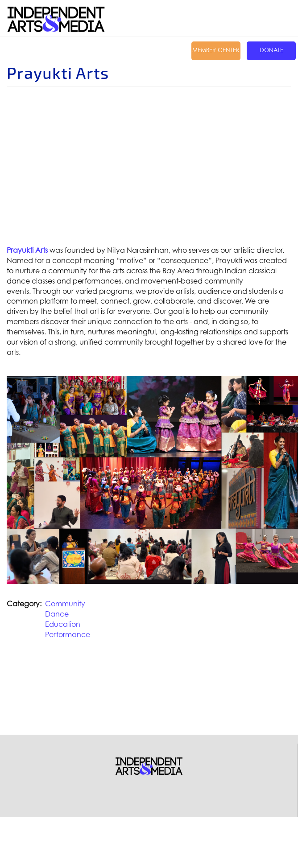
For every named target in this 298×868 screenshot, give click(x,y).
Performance (68, 634)
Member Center (216, 50)
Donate (271, 50)
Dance (57, 614)
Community (65, 604)
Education (63, 624)
